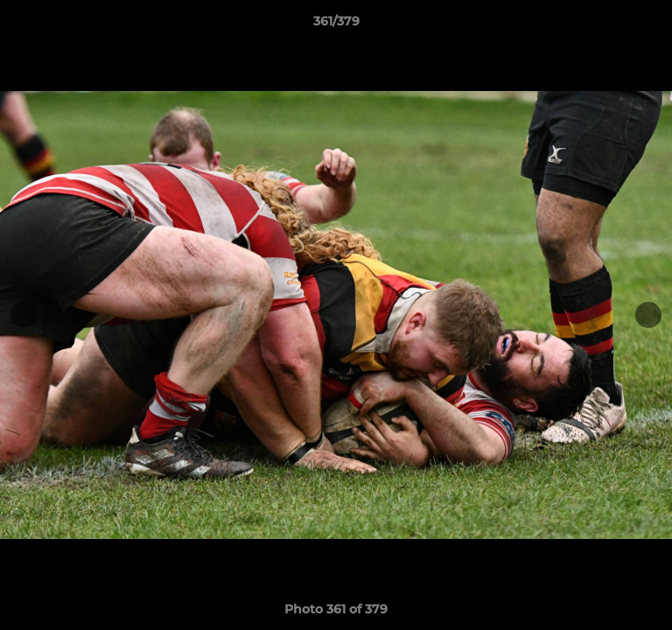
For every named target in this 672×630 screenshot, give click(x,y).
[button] (651, 25)
